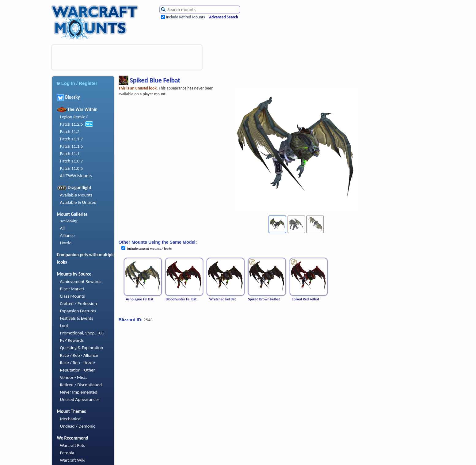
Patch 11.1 (70, 154)
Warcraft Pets (73, 445)
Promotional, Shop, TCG (82, 333)
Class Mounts (72, 296)
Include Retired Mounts (186, 17)
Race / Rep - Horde (78, 363)
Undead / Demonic (78, 426)
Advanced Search (223, 17)
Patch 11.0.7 (72, 161)
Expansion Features (78, 311)
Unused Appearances (80, 399)
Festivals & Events (77, 318)
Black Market (72, 289)
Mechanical (71, 419)
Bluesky (69, 97)
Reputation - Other (78, 370)
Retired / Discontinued (81, 385)
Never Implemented (79, 392)
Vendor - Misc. (74, 377)
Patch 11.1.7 (72, 139)
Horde (66, 243)
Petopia (67, 453)
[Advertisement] (127, 57)
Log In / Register (77, 83)
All (63, 228)
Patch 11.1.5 (72, 146)
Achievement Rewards (81, 281)
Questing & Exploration (82, 348)
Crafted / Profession (79, 303)
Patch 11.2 (70, 131)
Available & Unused (78, 202)
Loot (64, 326)
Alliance (67, 235)
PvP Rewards (72, 340)
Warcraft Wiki (73, 460)
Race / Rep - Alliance (79, 355)
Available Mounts (76, 195)
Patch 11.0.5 (72, 168)
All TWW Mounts (76, 176)
